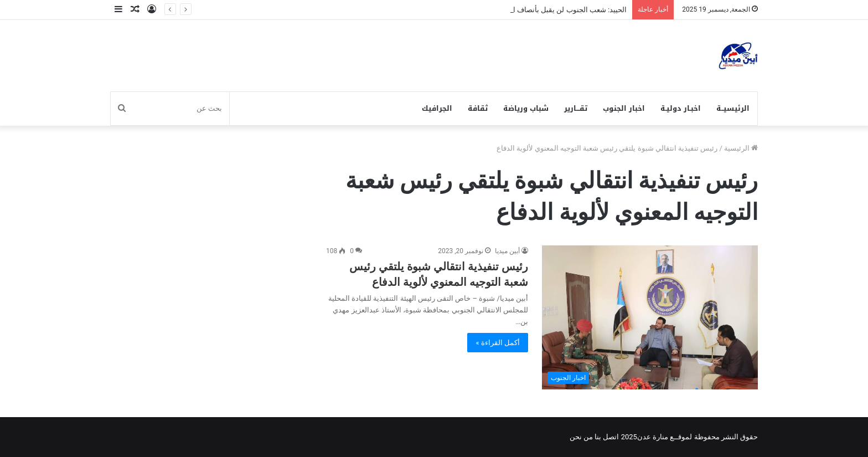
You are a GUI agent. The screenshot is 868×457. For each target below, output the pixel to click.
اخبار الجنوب (624, 108)
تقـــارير (576, 108)
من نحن (581, 437)
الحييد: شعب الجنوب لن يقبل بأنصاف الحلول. (560, 10)
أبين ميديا (507, 251)
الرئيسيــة (733, 108)
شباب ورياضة (526, 108)
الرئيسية (741, 148)
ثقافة (478, 108)
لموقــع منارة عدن (665, 437)
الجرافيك (437, 108)
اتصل (611, 437)
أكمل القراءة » (498, 343)
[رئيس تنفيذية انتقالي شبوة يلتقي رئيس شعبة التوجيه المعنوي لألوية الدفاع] (650, 317)
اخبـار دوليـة (681, 108)
